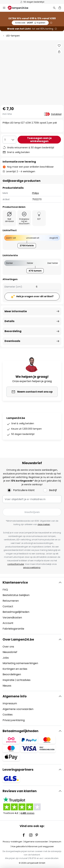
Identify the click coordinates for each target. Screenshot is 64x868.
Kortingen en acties (15, 669)
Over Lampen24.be (18, 639)
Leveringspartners (18, 770)
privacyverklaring (32, 568)
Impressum (10, 703)
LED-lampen (13, 36)
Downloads (12, 341)
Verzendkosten (12, 618)
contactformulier (16, 564)
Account (8, 623)
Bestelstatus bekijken (16, 595)
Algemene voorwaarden (18, 709)
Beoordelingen (12, 674)
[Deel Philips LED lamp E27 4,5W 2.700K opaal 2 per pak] (59, 52)
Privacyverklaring (14, 720)
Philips (35, 193)
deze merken (44, 524)
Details (9, 321)
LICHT (30, 23)
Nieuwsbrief (10, 652)
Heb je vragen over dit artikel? (35, 296)
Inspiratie (8, 680)
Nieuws (7, 686)
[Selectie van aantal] (9, 140)
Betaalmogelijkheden (16, 612)
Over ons (8, 647)
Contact (8, 606)
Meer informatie (16, 311)
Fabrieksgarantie (13, 629)
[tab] (32, 606)
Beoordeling (13, 331)
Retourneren (11, 601)
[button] (59, 46)
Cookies (8, 715)
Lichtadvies (23, 680)
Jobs (6, 658)
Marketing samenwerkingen (20, 663)
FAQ (5, 590)
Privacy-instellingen (12, 842)
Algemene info (15, 696)
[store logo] (20, 8)
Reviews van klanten (20, 791)
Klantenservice (15, 582)
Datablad (56, 114)
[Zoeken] (54, 8)
